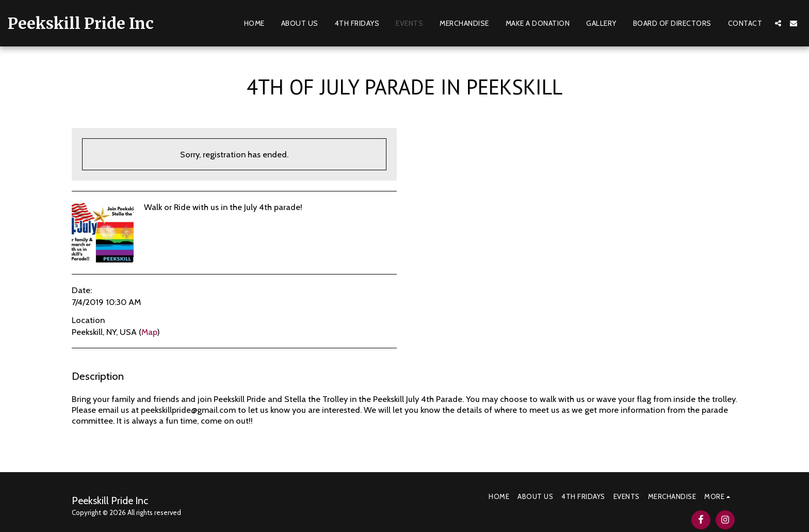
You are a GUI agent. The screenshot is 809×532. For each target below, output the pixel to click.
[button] (778, 23)
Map (149, 332)
